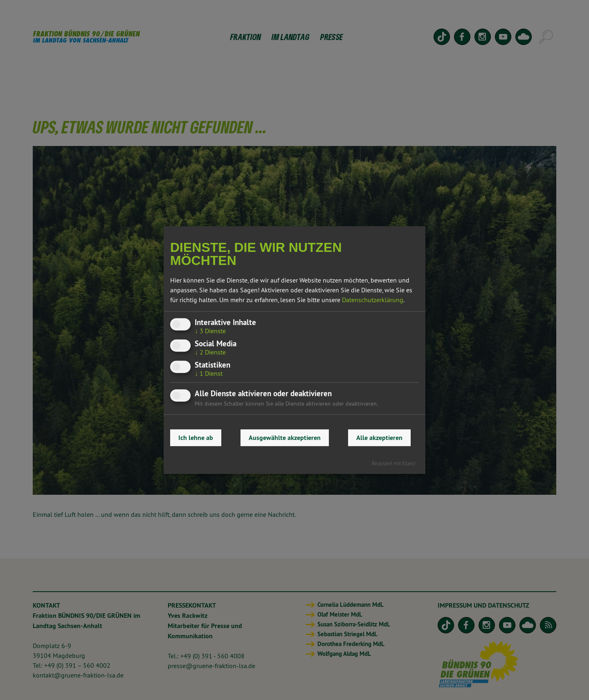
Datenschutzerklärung (373, 300)
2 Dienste (210, 352)
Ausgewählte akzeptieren (285, 438)
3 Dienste (210, 331)
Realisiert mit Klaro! (394, 463)
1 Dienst (209, 374)
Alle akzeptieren (379, 438)
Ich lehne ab (196, 438)
